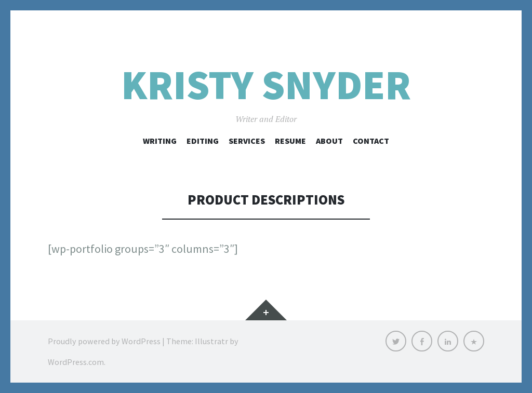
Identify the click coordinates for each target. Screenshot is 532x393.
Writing (160, 141)
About (329, 141)
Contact (371, 141)
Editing (203, 141)
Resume (290, 141)
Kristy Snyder (266, 85)
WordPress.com (76, 362)
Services (247, 141)
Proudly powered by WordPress (104, 341)
